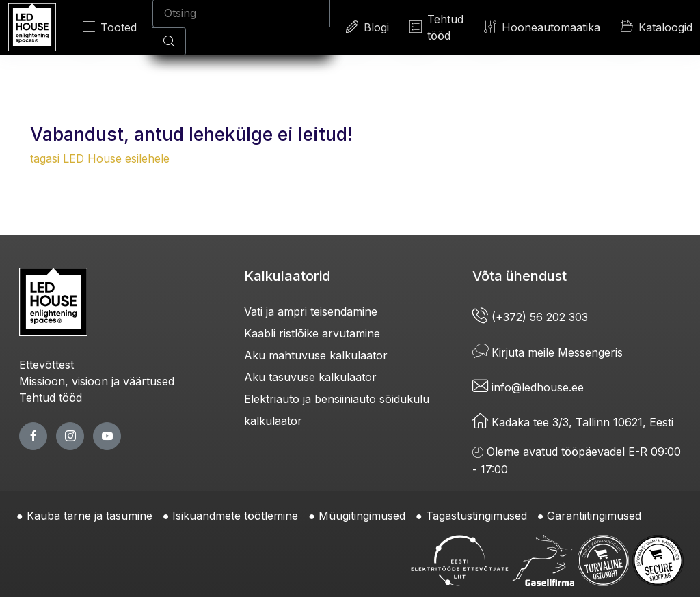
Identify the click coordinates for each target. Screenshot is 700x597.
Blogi (367, 27)
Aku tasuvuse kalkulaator (310, 377)
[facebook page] (33, 436)
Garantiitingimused (594, 516)
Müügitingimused (362, 516)
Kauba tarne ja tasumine (90, 516)
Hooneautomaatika (542, 27)
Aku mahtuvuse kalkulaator (316, 355)
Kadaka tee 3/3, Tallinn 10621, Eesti (573, 422)
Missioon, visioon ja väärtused (97, 381)
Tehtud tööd (436, 27)
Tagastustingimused (476, 516)
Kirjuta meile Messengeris (548, 352)
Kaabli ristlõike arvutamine (312, 333)
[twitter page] (70, 436)
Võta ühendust (520, 276)
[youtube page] (107, 436)
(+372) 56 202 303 (530, 317)
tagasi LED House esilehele (100, 158)
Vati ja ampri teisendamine (311, 311)
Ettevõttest (46, 365)
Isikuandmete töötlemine (235, 516)
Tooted (110, 27)
